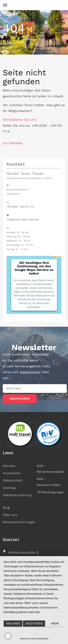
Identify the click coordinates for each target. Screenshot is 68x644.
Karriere (9, 466)
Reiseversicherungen (19, 522)
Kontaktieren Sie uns (19, 120)
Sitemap (9, 488)
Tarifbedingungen (50, 492)
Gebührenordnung (17, 495)
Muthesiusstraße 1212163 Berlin (24, 555)
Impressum (12, 473)
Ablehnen (13, 624)
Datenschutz (13, 480)
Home (7, 44)
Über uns (10, 515)
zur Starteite (13, 143)
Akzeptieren (34, 624)
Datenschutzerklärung (39, 639)
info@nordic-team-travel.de (22, 220)
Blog (6, 507)
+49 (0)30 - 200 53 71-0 (20, 207)
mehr (55, 624)
